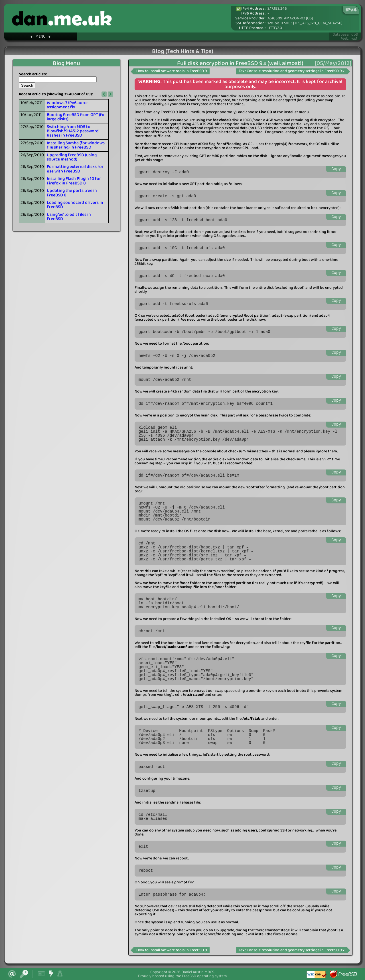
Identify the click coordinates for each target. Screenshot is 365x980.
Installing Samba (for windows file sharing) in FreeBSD (76, 145)
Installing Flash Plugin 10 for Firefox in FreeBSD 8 (74, 181)
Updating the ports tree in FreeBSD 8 (72, 193)
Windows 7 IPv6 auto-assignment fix (68, 105)
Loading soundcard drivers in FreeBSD (75, 205)
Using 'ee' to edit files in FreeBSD (69, 217)
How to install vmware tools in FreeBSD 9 (172, 71)
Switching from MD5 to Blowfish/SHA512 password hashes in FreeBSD (73, 131)
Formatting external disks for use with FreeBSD (75, 169)
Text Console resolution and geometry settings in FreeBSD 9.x (292, 71)
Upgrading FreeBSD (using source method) (72, 157)
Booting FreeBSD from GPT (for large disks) (76, 117)
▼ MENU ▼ (40, 37)
